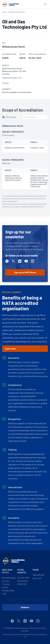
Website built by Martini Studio (13, 634)
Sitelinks (25, 607)
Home (5, 12)
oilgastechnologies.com (12, 78)
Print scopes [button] (11, 117)
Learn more (10, 349)
